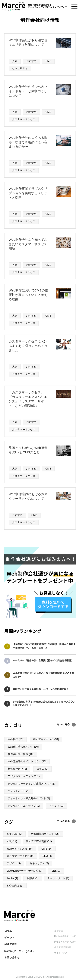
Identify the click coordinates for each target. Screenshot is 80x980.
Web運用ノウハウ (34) (46, 739)
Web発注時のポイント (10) (23, 747)
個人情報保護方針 (63, 947)
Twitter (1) (12, 878)
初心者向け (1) (15, 886)
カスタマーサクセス (24, 119)
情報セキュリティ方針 (65, 942)
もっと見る (63, 821)
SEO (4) (47, 856)
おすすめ (31, 61)
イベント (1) (57, 806)
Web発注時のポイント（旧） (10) (27, 761)
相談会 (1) (33, 878)
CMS (48, 61)
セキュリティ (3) (39, 863)
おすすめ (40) (14, 834)
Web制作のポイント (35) (45, 834)
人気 (15, 61)
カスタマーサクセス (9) (20, 856)
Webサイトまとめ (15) (20, 849)
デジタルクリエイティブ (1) (24, 806)
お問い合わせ (12, 958)
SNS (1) (56, 871)
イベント (9, 938)
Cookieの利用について (65, 936)
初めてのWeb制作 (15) (39, 841)
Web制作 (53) (15, 739)
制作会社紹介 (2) (17, 769)
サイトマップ (61, 953)
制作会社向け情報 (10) (21, 754)
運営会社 (58, 931)
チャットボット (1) (19, 791)
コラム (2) (42, 769)
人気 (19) (12, 841)
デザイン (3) (14, 863)
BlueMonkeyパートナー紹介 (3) (25, 871)
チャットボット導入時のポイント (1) (29, 798)
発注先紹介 (11, 944)
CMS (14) (47, 849)
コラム (8, 931)
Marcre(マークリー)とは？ (20, 951)
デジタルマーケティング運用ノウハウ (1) (31, 784)
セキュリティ (20, 68)
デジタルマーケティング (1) (24, 776)
